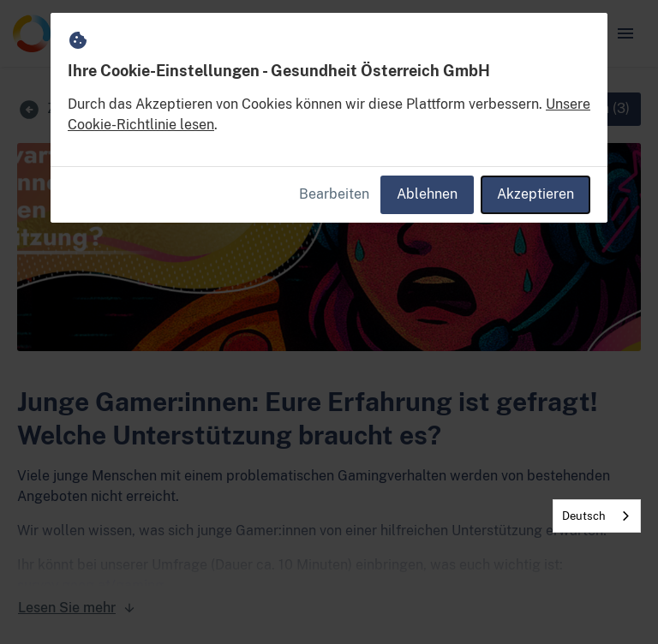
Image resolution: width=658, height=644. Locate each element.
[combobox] (597, 516)
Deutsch (584, 516)
